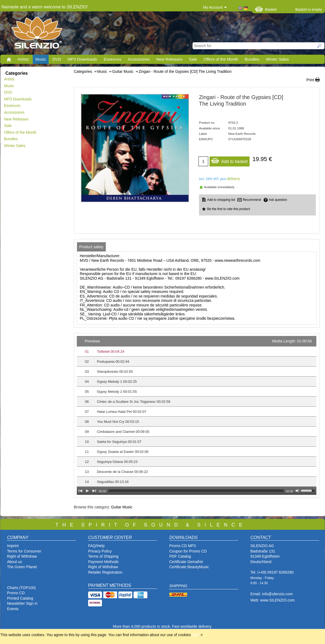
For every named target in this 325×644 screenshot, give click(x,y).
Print (310, 80)
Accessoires (139, 59)
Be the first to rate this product (229, 209)
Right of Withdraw (22, 556)
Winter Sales (277, 59)
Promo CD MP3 (183, 546)
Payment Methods (103, 562)
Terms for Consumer (24, 551)
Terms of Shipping (103, 556)
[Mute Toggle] (297, 491)
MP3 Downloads (82, 59)
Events (13, 609)
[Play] (87, 491)
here (196, 635)
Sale (193, 59)
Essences (112, 59)
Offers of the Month (221, 59)
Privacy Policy (100, 551)
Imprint (13, 546)
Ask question (278, 200)
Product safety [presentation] (91, 247)
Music (41, 59)
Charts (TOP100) (21, 588)
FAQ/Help (96, 546)
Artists (23, 59)
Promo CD (16, 593)
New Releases (169, 59)
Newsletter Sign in (22, 603)
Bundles (252, 59)
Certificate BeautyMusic (189, 567)
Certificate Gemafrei (186, 562)
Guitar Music (122, 507)
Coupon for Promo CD (188, 551)
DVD (57, 59)
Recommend (252, 200)
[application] (197, 415)
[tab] (91, 247)
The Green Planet (22, 567)
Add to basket (229, 160)
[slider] (196, 491)
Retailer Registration (105, 572)
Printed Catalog (20, 598)
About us (14, 562)
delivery (233, 179)
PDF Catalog (180, 556)
